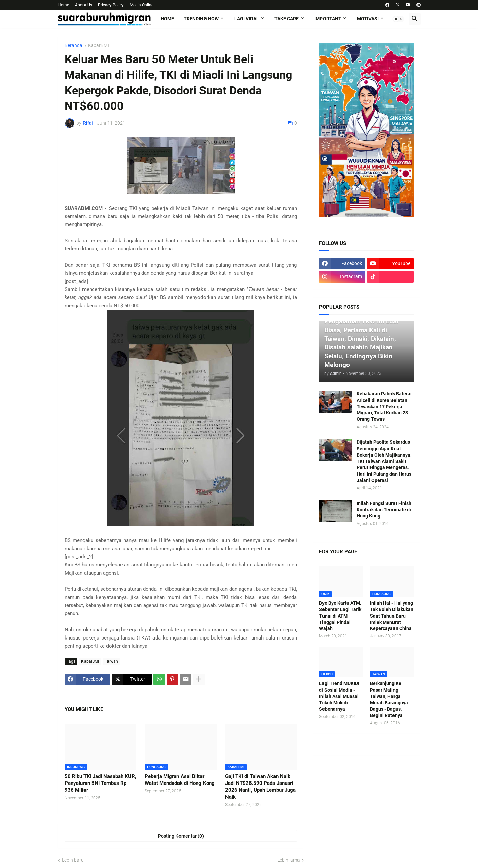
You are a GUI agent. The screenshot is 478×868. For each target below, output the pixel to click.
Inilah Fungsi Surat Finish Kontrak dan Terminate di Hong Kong (384, 510)
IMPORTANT (328, 19)
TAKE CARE (287, 19)
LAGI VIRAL (247, 19)
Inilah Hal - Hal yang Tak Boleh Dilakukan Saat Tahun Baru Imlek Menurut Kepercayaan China (392, 616)
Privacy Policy (111, 5)
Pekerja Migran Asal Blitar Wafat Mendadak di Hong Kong (180, 780)
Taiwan (111, 661)
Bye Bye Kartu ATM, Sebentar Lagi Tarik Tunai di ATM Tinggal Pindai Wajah (340, 616)
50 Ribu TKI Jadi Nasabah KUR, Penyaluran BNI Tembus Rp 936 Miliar (100, 783)
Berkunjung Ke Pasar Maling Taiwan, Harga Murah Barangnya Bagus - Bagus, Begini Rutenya (389, 699)
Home (63, 5)
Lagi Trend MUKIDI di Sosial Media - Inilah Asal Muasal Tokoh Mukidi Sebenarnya (339, 696)
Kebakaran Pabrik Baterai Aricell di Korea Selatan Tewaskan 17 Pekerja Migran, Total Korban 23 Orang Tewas (384, 407)
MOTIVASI (368, 19)
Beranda (74, 45)
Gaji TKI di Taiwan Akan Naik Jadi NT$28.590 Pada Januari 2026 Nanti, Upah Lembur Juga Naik (260, 787)
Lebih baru (73, 860)
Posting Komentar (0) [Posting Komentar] (181, 836)
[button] (398, 19)
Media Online (142, 5)
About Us (83, 5)
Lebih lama (289, 860)
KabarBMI (99, 45)
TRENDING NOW (201, 19)
